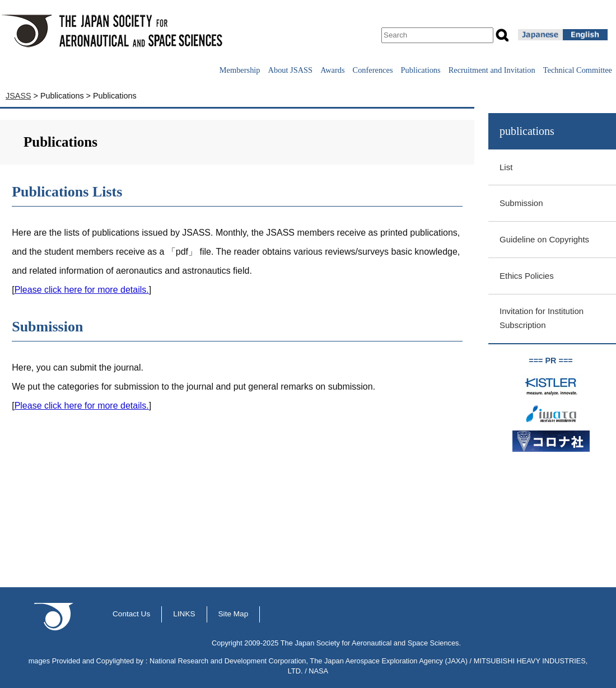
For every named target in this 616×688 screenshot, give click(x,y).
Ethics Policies (527, 276)
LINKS (184, 614)
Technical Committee (578, 70)
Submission (521, 203)
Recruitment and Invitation (492, 70)
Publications (421, 70)
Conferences (373, 70)
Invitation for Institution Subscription (542, 318)
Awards (332, 70)
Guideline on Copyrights (544, 239)
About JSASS (291, 70)
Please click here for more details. (82, 290)
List (506, 167)
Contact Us (131, 614)
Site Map (234, 614)
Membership (240, 70)
